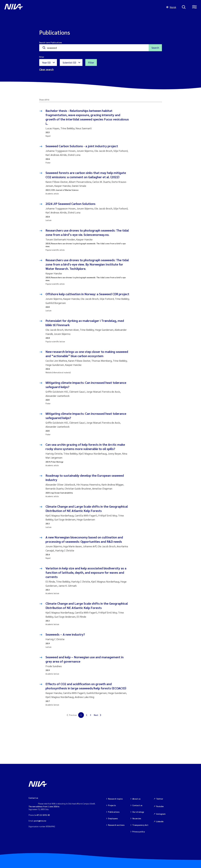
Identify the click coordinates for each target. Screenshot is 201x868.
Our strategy (138, 812)
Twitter (160, 799)
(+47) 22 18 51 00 (42, 815)
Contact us (137, 805)
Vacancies (137, 818)
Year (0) (46, 62)
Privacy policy (139, 832)
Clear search (46, 69)
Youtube (160, 806)
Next (96, 715)
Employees (113, 818)
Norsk (171, 7)
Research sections (116, 825)
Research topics (115, 799)
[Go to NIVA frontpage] (83, 7)
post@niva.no (40, 821)
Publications (114, 812)
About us (136, 799)
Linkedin (160, 821)
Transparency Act (140, 825)
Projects (112, 805)
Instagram (161, 814)
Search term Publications (51, 42)
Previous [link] (73, 715)
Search (155, 48)
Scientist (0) (69, 62)
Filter (91, 62)
